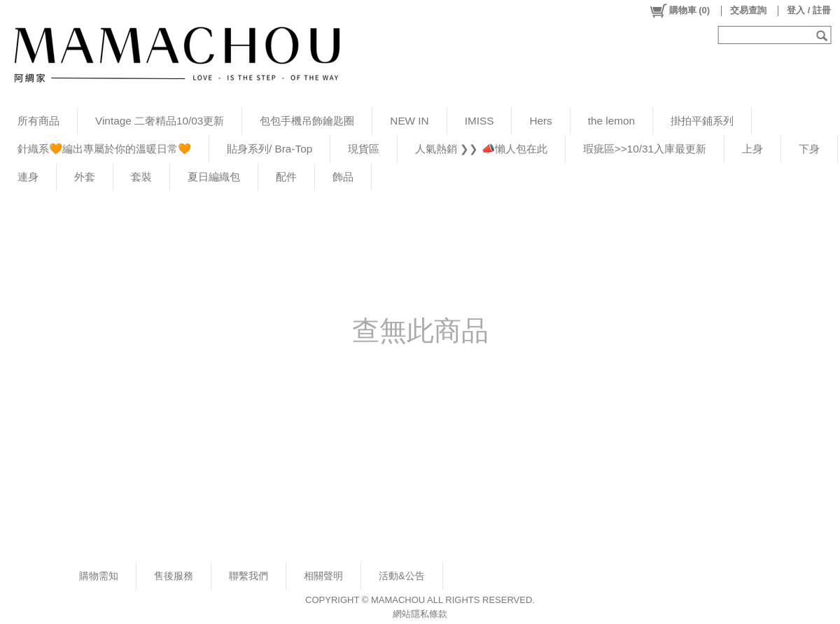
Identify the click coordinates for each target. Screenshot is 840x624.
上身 (752, 149)
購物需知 (99, 576)
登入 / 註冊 (809, 10)
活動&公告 (402, 576)
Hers (540, 121)
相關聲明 (323, 576)
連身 (28, 177)
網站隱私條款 (420, 614)
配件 (286, 177)
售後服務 (174, 576)
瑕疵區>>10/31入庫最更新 (645, 149)
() (679, 10)
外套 (85, 177)
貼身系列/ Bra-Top (269, 149)
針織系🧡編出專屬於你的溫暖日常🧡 (104, 149)
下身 (809, 149)
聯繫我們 (248, 576)
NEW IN (409, 121)
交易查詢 (748, 10)
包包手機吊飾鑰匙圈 (307, 121)
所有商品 (38, 121)
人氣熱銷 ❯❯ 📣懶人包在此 (481, 149)
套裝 (141, 177)
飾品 (343, 177)
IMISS (479, 121)
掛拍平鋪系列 (702, 121)
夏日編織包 (214, 177)
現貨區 (364, 149)
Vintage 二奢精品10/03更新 (160, 121)
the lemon (611, 121)
